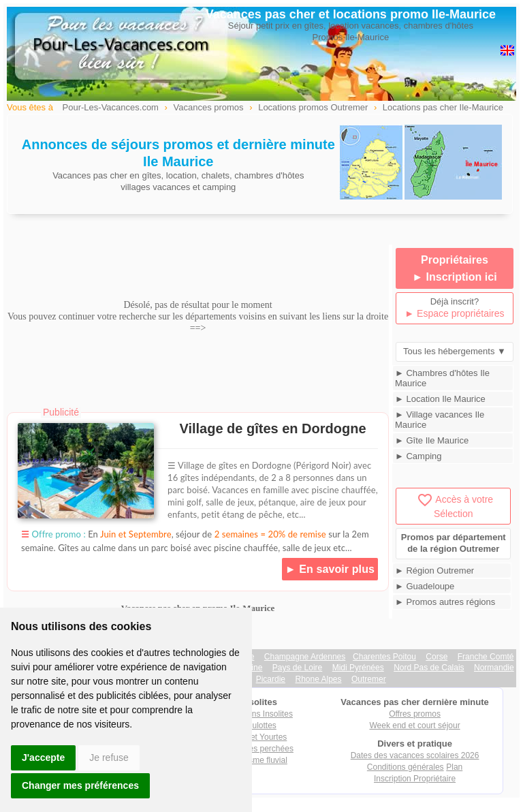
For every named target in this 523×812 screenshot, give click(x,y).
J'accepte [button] (43, 758)
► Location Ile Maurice (440, 399)
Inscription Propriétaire (415, 779)
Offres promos (415, 714)
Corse (437, 657)
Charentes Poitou (384, 657)
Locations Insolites (259, 714)
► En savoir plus (330, 569)
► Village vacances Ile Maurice (440, 420)
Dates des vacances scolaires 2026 (415, 755)
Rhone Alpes (318, 679)
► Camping (418, 456)
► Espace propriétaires (454, 313)
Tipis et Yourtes (259, 737)
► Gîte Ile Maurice (432, 440)
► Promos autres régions (445, 602)
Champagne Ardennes (305, 657)
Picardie (271, 679)
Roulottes (259, 725)
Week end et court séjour (414, 725)
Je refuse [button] (109, 758)
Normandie (494, 668)
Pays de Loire (297, 668)
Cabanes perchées (259, 749)
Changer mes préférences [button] (80, 785)
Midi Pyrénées (358, 668)
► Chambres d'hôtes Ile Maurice (442, 378)
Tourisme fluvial (259, 760)
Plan (454, 767)
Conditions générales (406, 767)
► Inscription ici (454, 277)
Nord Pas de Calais (429, 668)
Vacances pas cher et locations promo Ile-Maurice (351, 14)
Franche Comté (486, 657)
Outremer (369, 679)
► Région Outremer (434, 571)
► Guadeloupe (425, 586)
